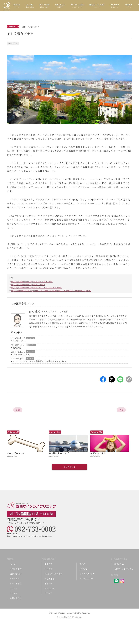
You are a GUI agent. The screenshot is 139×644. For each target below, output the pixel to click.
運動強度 (17, 348)
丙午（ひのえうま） (22, 354)
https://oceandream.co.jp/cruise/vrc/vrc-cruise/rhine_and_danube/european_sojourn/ (51, 290)
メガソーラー (19, 341)
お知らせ (30, 359)
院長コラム (31, 338)
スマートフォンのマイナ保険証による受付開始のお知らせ (40, 361)
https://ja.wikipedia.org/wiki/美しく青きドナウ (32, 281)
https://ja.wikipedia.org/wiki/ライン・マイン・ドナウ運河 (36, 287)
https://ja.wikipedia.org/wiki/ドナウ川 (28, 285)
